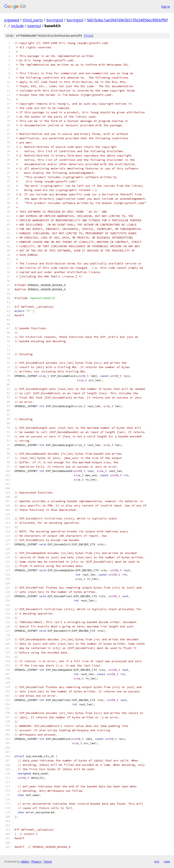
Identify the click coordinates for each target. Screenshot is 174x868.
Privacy (36, 862)
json (167, 861)
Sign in (166, 6)
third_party (33, 20)
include (17, 26)
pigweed (12, 20)
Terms (48, 862)
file (89, 36)
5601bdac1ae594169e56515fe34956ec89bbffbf (127, 20)
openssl (34, 26)
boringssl (55, 20)
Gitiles (25, 862)
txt (157, 861)
